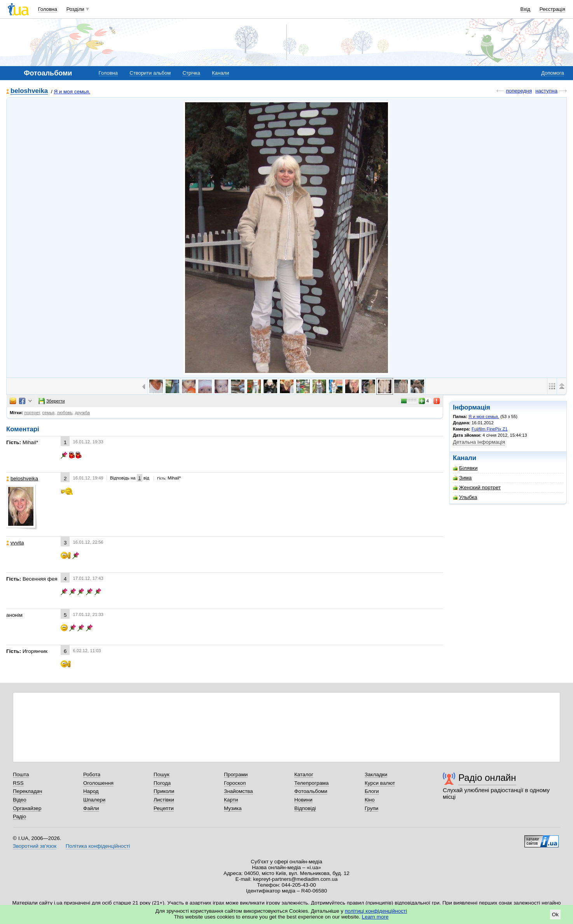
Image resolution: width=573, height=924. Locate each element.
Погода (162, 783)
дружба (82, 413)
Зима (462, 478)
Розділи (75, 9)
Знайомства (238, 791)
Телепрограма (312, 783)
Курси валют (380, 783)
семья (49, 413)
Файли (91, 808)
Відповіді (305, 808)
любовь (65, 413)
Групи (371, 808)
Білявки (465, 468)
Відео (20, 800)
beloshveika (29, 91)
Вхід (526, 9)
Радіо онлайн (487, 778)
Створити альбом (150, 73)
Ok (555, 914)
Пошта (21, 774)
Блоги (372, 791)
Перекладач (27, 791)
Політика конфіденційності (98, 846)
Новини (303, 800)
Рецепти (164, 808)
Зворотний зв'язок (35, 846)
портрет (32, 413)
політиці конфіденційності (376, 911)
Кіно (370, 800)
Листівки (164, 800)
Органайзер (27, 808)
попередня (519, 91)
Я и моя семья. (72, 92)
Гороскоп (235, 783)
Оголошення (98, 783)
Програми (236, 774)
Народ (91, 791)
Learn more (375, 917)
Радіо (19, 816)
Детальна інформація (479, 442)
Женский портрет (477, 487)
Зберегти (52, 401)
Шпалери (94, 800)
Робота (92, 774)
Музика (233, 808)
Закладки (376, 774)
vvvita (15, 543)
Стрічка (191, 73)
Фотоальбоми (311, 791)
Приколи (164, 791)
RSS (18, 783)
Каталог (304, 774)
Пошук (162, 774)
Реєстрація (552, 9)
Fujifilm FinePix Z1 (490, 429)
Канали (220, 73)
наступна (546, 91)
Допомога (552, 73)
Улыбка (465, 497)
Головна (48, 9)
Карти (231, 800)
